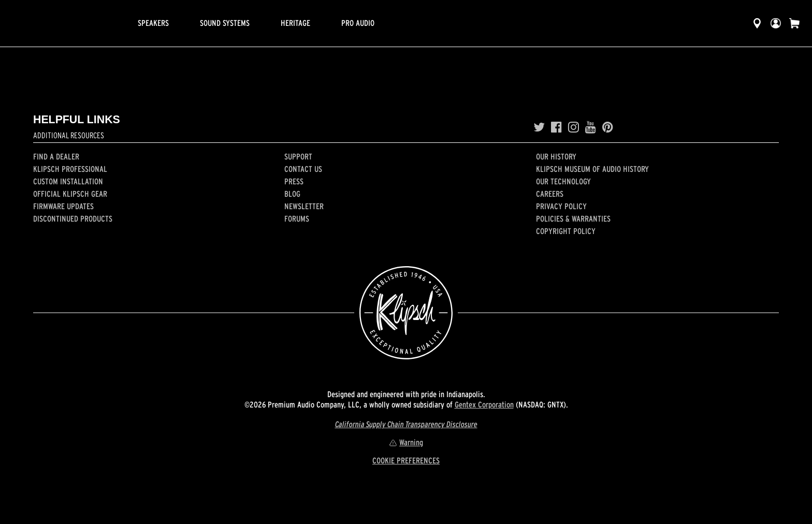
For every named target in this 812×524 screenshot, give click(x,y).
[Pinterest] (608, 127)
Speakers (153, 23)
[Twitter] (539, 127)
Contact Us (303, 169)
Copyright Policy (566, 231)
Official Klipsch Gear (70, 194)
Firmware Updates (63, 206)
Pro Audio (358, 23)
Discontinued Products (73, 219)
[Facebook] (556, 127)
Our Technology (563, 181)
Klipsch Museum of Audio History (592, 169)
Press (294, 181)
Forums (297, 219)
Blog (292, 194)
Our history (556, 156)
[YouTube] (591, 127)
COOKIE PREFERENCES (406, 460)
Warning (406, 442)
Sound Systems (225, 23)
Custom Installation (68, 181)
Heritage (295, 23)
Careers (550, 194)
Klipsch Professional (70, 169)
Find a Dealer (56, 156)
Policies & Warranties (573, 219)
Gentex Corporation (484, 404)
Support (298, 156)
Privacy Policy (561, 206)
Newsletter (304, 206)
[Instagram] (574, 127)
